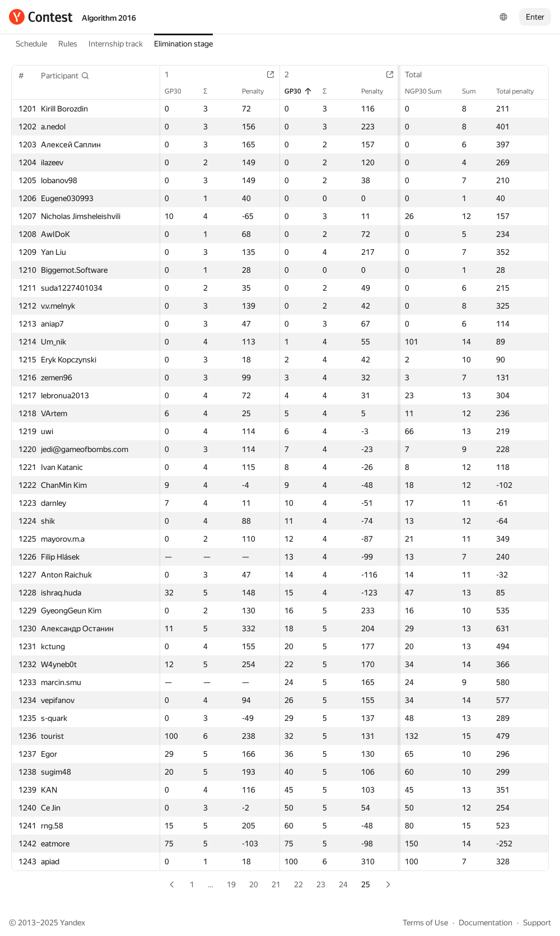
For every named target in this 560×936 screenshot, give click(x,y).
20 (254, 884)
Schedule (31, 44)
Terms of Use (425, 923)
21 (276, 884)
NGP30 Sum (429, 91)
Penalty (258, 91)
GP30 (179, 91)
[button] (65, 76)
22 (298, 884)
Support (537, 923)
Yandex (73, 923)
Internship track (116, 44)
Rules (68, 44)
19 (231, 884)
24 (343, 884)
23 (321, 884)
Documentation (486, 923)
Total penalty (521, 91)
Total (419, 74)
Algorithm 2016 (109, 18)
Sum (475, 91)
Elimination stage (183, 44)
